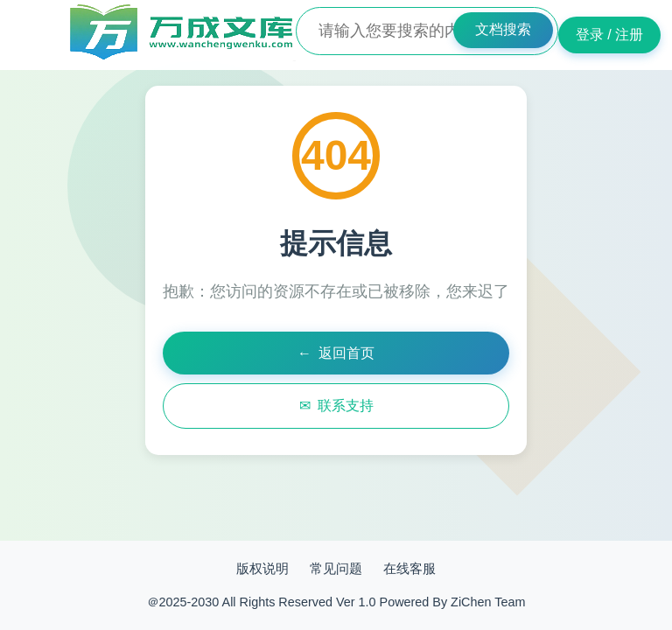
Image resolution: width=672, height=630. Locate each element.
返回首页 (336, 353)
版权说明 (262, 568)
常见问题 (336, 568)
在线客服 (409, 568)
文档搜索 (503, 29)
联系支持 (336, 406)
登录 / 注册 (609, 35)
